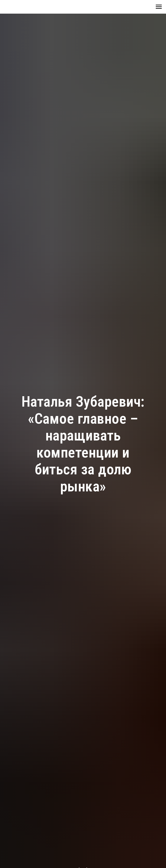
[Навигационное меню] (159, 7)
